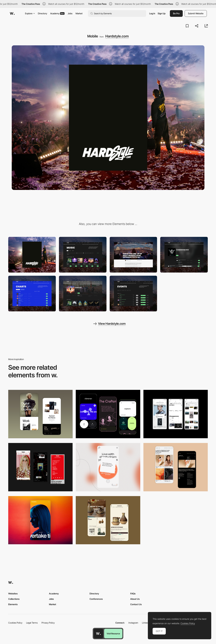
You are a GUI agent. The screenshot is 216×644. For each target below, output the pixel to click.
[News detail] (133, 255)
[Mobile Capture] (40, 414)
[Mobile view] (40, 467)
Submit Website (196, 13)
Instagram (133, 623)
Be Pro (176, 13)
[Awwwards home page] (98, 634)
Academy (57, 13)
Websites (13, 594)
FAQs (133, 594)
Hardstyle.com (117, 36)
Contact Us (136, 604)
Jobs (70, 13)
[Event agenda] (133, 294)
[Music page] (83, 255)
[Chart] (32, 294)
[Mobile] (176, 414)
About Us (135, 599)
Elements (13, 604)
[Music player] (184, 255)
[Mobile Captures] (108, 414)
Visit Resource (113, 634)
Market (79, 13)
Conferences (96, 599)
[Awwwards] (12, 13)
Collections (14, 599)
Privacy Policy (48, 623)
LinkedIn (146, 623)
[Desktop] (32, 255)
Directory (42, 13)
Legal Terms (32, 623)
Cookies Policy (15, 623)
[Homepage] (83, 294)
